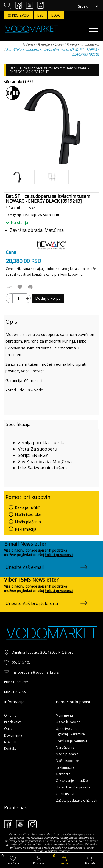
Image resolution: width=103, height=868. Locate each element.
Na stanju (17, 223)
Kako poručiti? (24, 507)
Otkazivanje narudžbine (74, 781)
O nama (10, 715)
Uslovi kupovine (68, 722)
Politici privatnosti (59, 555)
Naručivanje (65, 747)
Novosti (10, 742)
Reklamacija (22, 529)
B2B (41, 15)
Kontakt (10, 749)
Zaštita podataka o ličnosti (76, 800)
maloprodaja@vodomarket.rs (35, 672)
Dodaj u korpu (48, 298)
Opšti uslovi (65, 794)
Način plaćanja (25, 522)
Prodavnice (13, 722)
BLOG (56, 15)
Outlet (9, 729)
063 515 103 (21, 662)
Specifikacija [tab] (18, 424)
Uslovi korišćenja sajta (73, 787)
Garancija (63, 774)
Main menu (64, 715)
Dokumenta (13, 735)
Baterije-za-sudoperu (42, 215)
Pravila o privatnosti (71, 741)
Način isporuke (25, 515)
